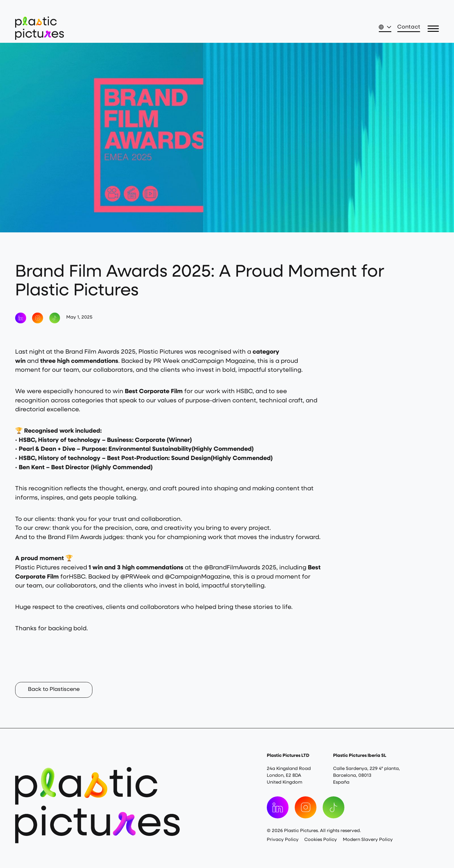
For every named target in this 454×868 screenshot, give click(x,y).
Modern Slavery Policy (368, 840)
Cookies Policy (321, 840)
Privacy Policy (283, 840)
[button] (433, 29)
